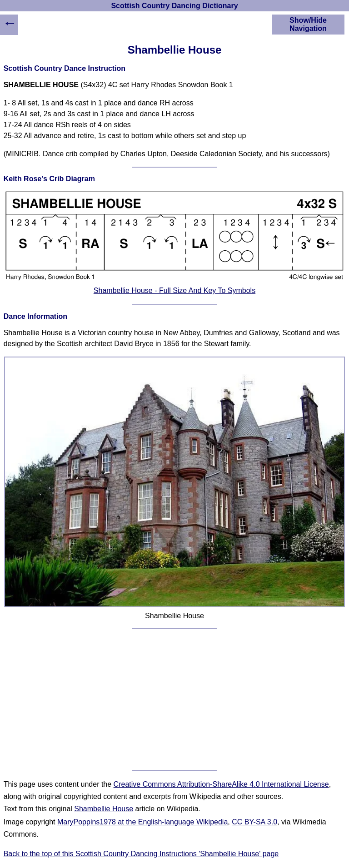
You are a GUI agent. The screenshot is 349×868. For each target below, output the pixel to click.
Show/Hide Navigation (308, 24)
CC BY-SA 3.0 (254, 822)
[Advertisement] (175, 699)
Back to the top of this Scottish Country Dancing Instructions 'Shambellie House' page (141, 854)
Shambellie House (104, 809)
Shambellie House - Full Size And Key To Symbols (174, 290)
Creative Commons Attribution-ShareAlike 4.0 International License (221, 784)
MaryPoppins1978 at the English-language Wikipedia (142, 822)
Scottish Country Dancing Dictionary (174, 6)
